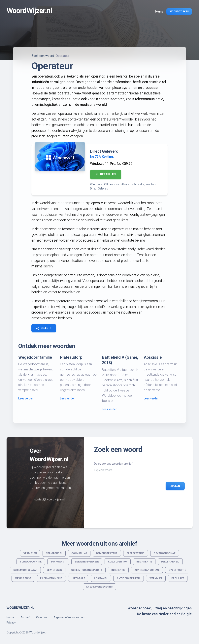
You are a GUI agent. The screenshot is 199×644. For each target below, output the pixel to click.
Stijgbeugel (54, 553)
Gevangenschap (165, 553)
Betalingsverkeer (87, 562)
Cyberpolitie (177, 570)
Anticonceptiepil (129, 578)
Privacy (11, 623)
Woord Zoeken (179, 12)
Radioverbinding (51, 578)
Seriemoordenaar (25, 570)
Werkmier (156, 578)
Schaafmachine (31, 562)
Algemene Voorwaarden (69, 617)
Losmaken (101, 578)
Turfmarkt (58, 562)
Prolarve (178, 578)
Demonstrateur (107, 553)
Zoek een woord (43, 56)
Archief (25, 617)
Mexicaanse (23, 578)
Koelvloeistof (118, 562)
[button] (44, 328)
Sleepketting (136, 553)
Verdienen (30, 553)
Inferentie (118, 570)
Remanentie (144, 562)
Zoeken (175, 486)
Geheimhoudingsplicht (87, 570)
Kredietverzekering (99, 587)
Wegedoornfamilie (35, 357)
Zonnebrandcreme (147, 570)
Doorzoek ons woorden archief (113, 464)
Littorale (78, 578)
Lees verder (26, 398)
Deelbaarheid (170, 562)
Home (10, 617)
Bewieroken (54, 570)
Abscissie (153, 357)
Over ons (42, 617)
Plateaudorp (71, 357)
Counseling (79, 553)
